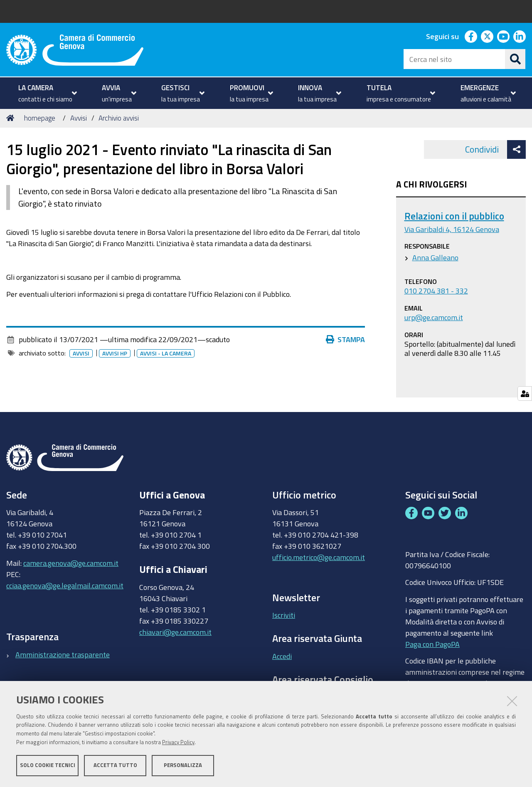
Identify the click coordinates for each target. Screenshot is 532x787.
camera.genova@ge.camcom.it (71, 563)
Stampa (347, 339)
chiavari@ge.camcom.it (175, 632)
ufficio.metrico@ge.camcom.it (319, 557)
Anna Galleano (435, 257)
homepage (40, 118)
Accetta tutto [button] (115, 765)
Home (12, 118)
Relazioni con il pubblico (454, 216)
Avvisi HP (116, 353)
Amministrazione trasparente (63, 654)
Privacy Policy (178, 742)
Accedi (282, 656)
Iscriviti (284, 615)
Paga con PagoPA (432, 642)
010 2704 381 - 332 (436, 291)
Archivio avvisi (119, 118)
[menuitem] (47, 93)
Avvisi (79, 118)
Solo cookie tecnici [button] (48, 765)
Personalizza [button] (183, 765)
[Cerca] (515, 59)
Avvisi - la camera (167, 353)
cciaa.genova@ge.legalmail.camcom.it (65, 585)
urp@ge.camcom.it (434, 317)
